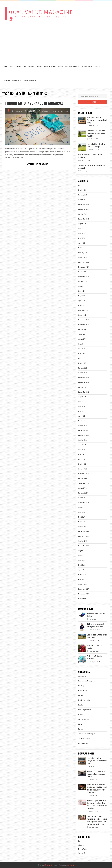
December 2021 (84, 430)
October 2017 (83, 599)
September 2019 (84, 503)
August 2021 (82, 445)
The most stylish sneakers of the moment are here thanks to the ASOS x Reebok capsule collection (97, 804)
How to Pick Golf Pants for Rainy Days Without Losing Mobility (96, 133)
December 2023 (84, 320)
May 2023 (81, 354)
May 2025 (81, 238)
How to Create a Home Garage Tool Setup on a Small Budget (97, 120)
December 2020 (84, 474)
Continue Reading (44, 165)
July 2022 (81, 402)
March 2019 (82, 522)
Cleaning (81, 686)
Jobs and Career (87, 67)
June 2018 (82, 560)
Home (5, 67)
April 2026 (82, 185)
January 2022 (83, 426)
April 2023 (82, 358)
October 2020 (83, 479)
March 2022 (82, 421)
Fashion (39, 67)
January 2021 (83, 469)
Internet (81, 715)
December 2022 (84, 378)
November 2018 (84, 536)
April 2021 (82, 459)
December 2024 (84, 262)
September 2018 (84, 546)
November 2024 (84, 267)
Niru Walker (18, 111)
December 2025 (84, 205)
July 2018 (81, 555)
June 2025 (82, 233)
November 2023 (84, 325)
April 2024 (82, 301)
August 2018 (82, 551)
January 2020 (83, 498)
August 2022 (82, 397)
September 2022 (84, 392)
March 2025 (82, 248)
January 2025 (83, 257)
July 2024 (81, 286)
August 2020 (82, 488)
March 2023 (82, 363)
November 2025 (84, 209)
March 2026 (82, 190)
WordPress (71, 865)
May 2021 (81, 455)
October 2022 (83, 387)
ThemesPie (49, 865)
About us (81, 845)
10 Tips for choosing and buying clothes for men (95, 625)
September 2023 (84, 334)
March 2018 (82, 575)
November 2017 (84, 594)
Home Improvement (72, 67)
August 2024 (82, 281)
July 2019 (81, 507)
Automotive (46, 111)
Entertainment (29, 67)
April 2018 (82, 570)
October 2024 (83, 272)
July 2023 (81, 344)
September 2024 (84, 277)
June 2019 (82, 512)
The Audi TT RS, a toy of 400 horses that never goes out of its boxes (97, 774)
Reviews (81, 729)
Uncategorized (83, 743)
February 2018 (83, 580)
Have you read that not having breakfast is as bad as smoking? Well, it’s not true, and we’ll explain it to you (97, 820)
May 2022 (81, 411)
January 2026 (83, 200)
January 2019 (83, 527)
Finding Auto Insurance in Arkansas (34, 103)
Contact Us (82, 853)
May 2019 (81, 517)
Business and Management (87, 681)
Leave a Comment (61, 111)
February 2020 (83, 493)
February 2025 (83, 253)
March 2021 (82, 464)
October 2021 (83, 440)
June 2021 (82, 450)
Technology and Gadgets (12, 81)
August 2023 (82, 339)
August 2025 (82, 224)
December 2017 (84, 589)
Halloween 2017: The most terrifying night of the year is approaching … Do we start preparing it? (97, 788)
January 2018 (83, 584)
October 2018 (83, 541)
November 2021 (84, 435)
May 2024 (81, 296)
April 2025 (82, 243)
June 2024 (82, 291)
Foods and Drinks (50, 67)
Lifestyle (98, 67)
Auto (11, 67)
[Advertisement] (56, 42)
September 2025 (84, 219)
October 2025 (83, 214)
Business (19, 67)
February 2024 (83, 310)
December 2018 (84, 531)
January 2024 (83, 315)
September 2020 (84, 483)
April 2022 (82, 416)
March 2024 (82, 305)
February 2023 (83, 368)
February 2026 (83, 195)
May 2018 (81, 565)
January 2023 (83, 373)
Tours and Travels (30, 81)
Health (61, 67)
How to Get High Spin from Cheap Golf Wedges (96, 145)
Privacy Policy (83, 849)
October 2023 (83, 330)
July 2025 (81, 229)
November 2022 (84, 382)
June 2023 (82, 349)
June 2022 (82, 406)
